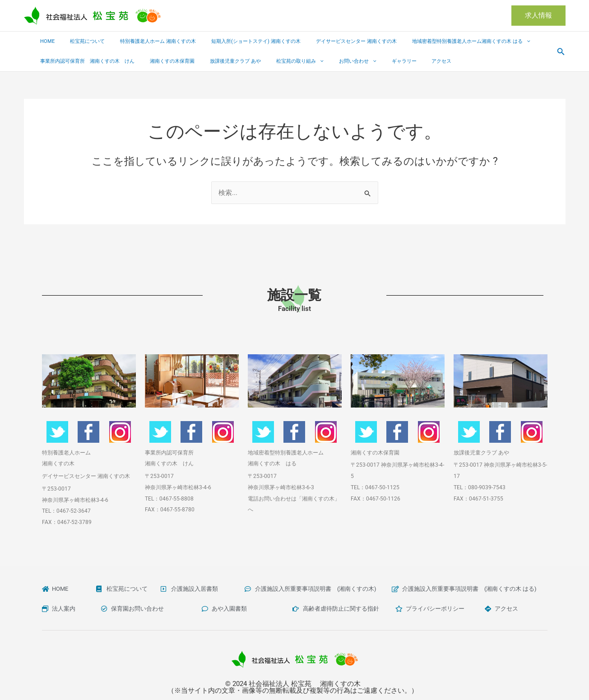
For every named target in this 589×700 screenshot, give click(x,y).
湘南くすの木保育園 (165, 61)
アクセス (407, 61)
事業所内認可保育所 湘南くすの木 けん (85, 61)
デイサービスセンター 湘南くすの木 (332, 41)
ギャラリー (374, 61)
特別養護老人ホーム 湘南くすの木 (145, 41)
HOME (45, 41)
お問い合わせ (333, 61)
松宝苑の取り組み (281, 61)
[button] (538, 16)
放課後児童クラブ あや (222, 61)
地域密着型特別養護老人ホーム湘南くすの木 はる (442, 42)
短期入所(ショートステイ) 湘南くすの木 (237, 41)
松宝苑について (80, 41)
